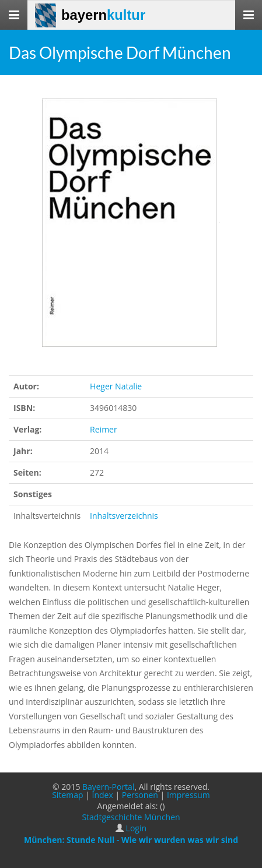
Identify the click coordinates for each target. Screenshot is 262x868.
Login (136, 828)
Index (103, 795)
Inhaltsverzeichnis (124, 516)
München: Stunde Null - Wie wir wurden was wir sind (131, 840)
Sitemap (67, 795)
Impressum (188, 795)
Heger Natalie (116, 386)
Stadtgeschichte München (131, 817)
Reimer (104, 429)
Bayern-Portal (108, 787)
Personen (140, 795)
